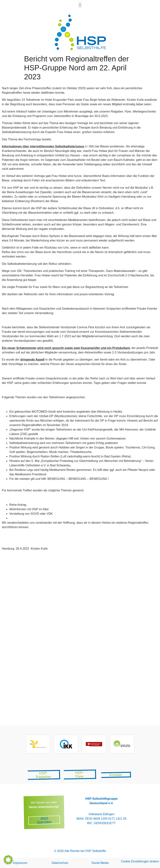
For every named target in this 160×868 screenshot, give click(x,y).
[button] (80, 5)
